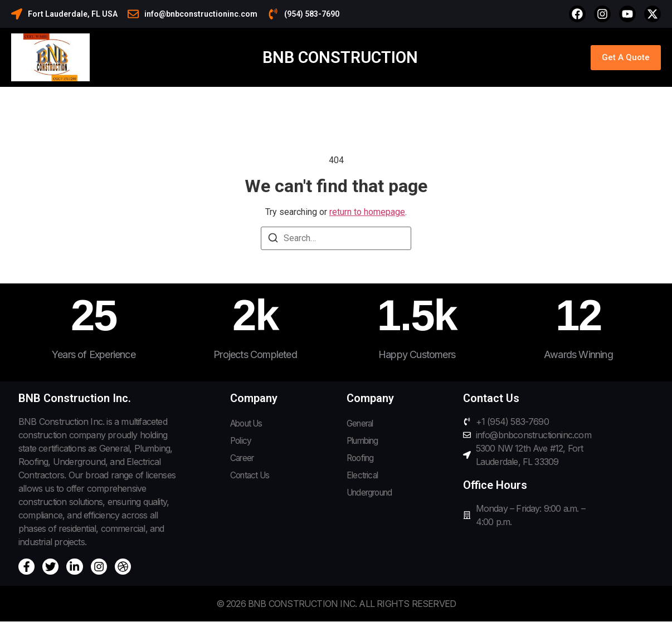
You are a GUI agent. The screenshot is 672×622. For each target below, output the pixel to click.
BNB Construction (340, 57)
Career (243, 459)
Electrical (364, 477)
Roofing (361, 459)
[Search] (273, 240)
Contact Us (252, 477)
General (362, 424)
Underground (373, 495)
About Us (249, 424)
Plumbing (365, 442)
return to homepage (367, 212)
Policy (242, 442)
